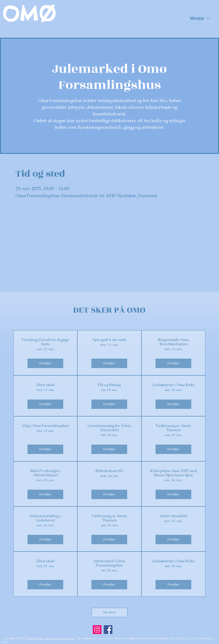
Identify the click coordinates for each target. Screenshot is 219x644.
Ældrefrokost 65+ (109, 471)
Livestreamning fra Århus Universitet (109, 428)
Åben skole (45, 385)
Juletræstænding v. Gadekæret (45, 518)
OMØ (29, 14)
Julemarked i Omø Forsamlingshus (109, 563)
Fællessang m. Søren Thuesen (173, 428)
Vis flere (109, 612)
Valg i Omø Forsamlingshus (45, 426)
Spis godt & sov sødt (109, 340)
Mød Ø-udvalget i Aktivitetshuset (45, 473)
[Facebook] (108, 630)
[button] (200, 18)
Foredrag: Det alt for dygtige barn (45, 342)
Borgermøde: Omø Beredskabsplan (173, 342)
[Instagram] (97, 630)
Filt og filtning (109, 385)
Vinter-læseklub (173, 516)
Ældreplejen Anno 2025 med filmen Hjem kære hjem (173, 473)
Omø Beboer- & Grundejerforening (50, 638)
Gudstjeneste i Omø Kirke (173, 385)
